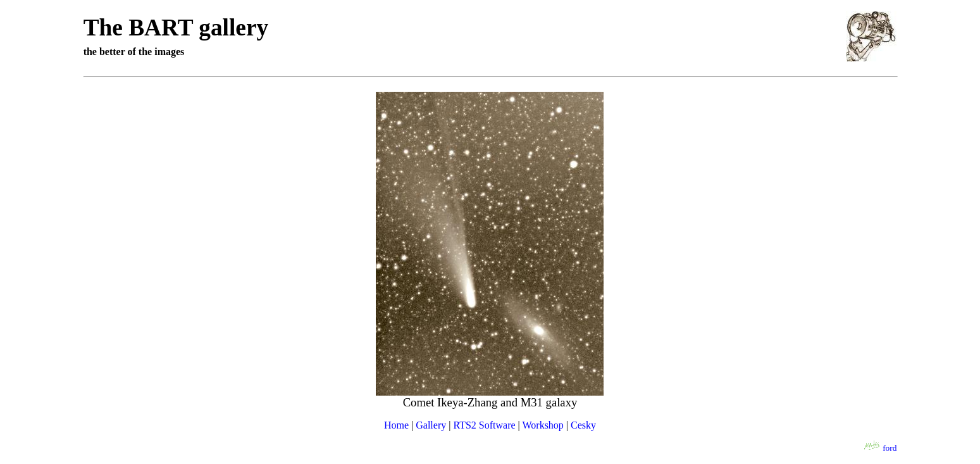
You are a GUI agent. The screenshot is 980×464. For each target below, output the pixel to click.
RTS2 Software (484, 425)
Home (396, 425)
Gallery (431, 425)
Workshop (543, 425)
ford (890, 448)
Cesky (583, 425)
